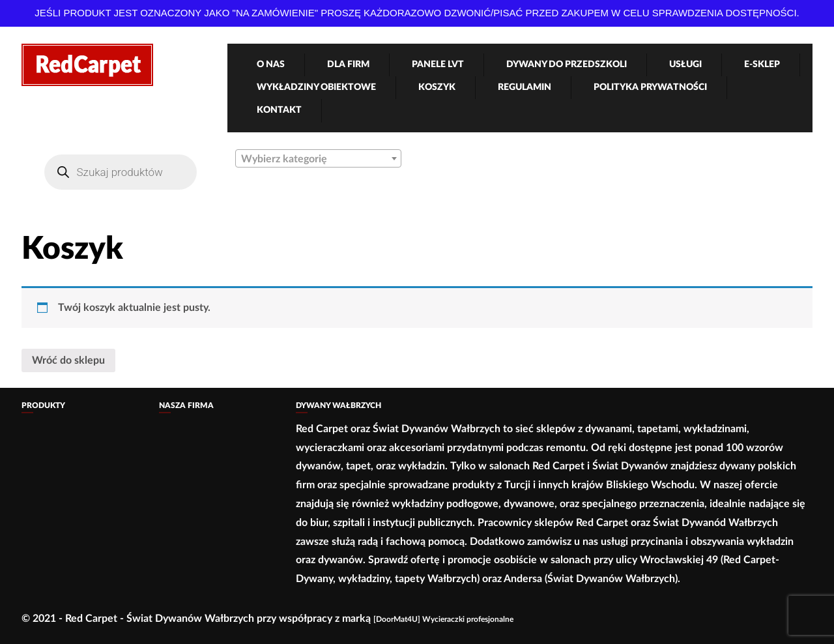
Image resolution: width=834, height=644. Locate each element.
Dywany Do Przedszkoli (567, 65)
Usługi (685, 65)
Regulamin (525, 87)
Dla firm (348, 65)
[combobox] (318, 158)
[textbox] (318, 159)
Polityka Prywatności (650, 87)
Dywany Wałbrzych (338, 405)
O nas (271, 65)
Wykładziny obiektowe (316, 87)
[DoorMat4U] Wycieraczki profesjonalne (443, 619)
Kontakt (279, 110)
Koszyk (437, 87)
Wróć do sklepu (68, 360)
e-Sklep (762, 65)
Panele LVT (438, 65)
